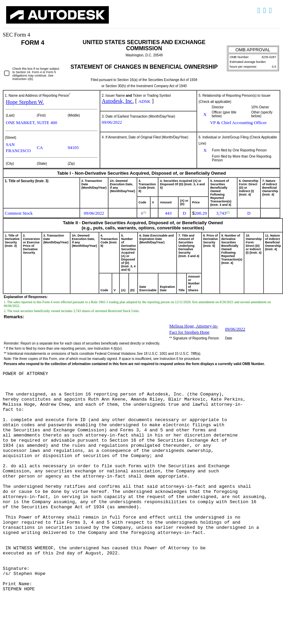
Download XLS (271, 11)
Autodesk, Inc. (118, 101)
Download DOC (260, 11)
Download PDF (265, 11)
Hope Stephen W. (25, 102)
